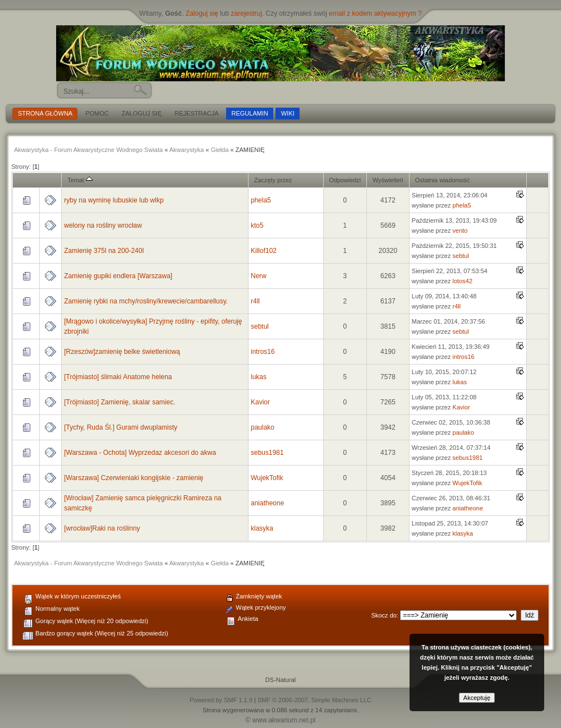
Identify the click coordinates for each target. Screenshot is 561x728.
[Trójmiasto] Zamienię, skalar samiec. (119, 402)
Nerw (259, 276)
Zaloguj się (202, 13)
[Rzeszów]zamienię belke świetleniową (122, 352)
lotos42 (463, 281)
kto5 (257, 225)
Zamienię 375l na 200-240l (104, 251)
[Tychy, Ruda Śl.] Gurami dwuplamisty (121, 427)
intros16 (263, 352)
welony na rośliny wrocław (103, 225)
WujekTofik (267, 478)
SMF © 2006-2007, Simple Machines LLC (314, 700)
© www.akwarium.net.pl (281, 720)
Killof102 (264, 251)
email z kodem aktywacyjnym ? (375, 13)
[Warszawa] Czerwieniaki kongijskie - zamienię (134, 478)
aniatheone (267, 503)
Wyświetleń (388, 180)
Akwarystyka (187, 150)
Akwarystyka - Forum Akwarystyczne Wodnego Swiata (88, 150)
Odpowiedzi (345, 180)
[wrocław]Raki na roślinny (102, 528)
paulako (263, 427)
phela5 (261, 200)
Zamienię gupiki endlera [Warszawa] (118, 276)
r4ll (255, 301)
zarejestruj (247, 13)
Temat (80, 180)
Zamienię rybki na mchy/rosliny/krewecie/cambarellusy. (146, 301)
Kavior (260, 402)
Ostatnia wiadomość (443, 180)
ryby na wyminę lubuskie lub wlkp (114, 200)
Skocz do (384, 615)
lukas (259, 377)
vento (460, 231)
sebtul (461, 256)
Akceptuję (477, 698)
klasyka (262, 528)
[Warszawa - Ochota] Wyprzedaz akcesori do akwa (140, 453)
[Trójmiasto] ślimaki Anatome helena (118, 377)
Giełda (220, 150)
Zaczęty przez (273, 180)
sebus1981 (267, 453)
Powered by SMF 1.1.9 (221, 700)
